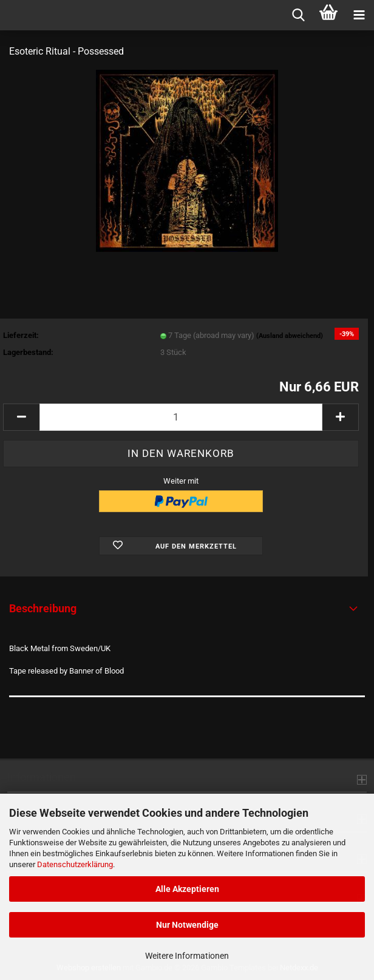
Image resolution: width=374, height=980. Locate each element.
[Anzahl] (181, 417)
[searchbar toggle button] (298, 15)
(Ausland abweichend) (290, 336)
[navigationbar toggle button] (359, 15)
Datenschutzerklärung (75, 864)
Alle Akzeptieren (187, 889)
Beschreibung (43, 608)
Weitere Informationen (187, 956)
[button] (21, 417)
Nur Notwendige (187, 925)
